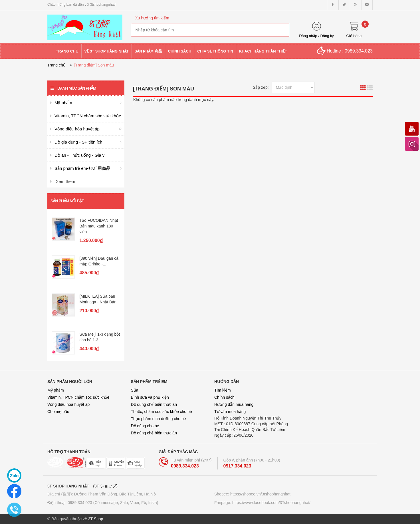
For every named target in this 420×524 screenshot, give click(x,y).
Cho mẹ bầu (58, 412)
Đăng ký (327, 36)
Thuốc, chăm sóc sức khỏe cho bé (161, 412)
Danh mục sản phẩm (73, 88)
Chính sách (224, 397)
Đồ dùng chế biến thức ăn (154, 404)
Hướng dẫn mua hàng (234, 404)
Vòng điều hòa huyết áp (68, 404)
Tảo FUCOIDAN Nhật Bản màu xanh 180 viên (99, 226)
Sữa (135, 390)
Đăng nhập (308, 36)
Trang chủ (56, 65)
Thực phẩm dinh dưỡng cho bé (158, 419)
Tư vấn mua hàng (230, 412)
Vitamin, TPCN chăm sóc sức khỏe (78, 397)
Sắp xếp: (261, 87)
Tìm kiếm (223, 390)
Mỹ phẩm (56, 390)
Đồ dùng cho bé (145, 426)
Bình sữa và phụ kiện (150, 397)
